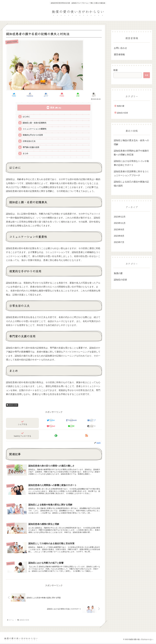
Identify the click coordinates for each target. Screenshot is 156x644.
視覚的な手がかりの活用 (33, 135)
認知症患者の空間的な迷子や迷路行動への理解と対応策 (131, 153)
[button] (94, 95)
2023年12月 (120, 217)
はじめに (26, 117)
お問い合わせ (120, 48)
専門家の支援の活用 (31, 148)
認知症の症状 (12, 406)
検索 (116, 70)
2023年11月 (120, 223)
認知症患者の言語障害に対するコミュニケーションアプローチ (131, 173)
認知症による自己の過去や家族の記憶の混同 (131, 184)
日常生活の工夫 (29, 141)
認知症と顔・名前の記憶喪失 (35, 123)
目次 (52, 108)
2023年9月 (119, 230)
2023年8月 (119, 236)
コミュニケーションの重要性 (35, 129)
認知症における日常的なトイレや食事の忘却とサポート (131, 163)
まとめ (25, 154)
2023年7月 (119, 242)
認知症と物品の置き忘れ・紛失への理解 (131, 142)
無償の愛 (121, 106)
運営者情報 (119, 55)
